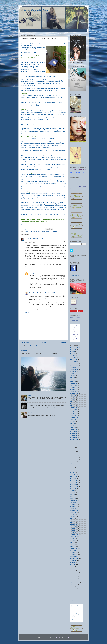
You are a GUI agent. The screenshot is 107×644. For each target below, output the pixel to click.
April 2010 (73, 568)
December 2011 (74, 528)
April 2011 (73, 544)
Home (44, 342)
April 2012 (73, 521)
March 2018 (73, 382)
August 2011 (73, 536)
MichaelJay (59, 638)
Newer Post (25, 342)
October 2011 (74, 532)
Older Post (63, 342)
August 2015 (73, 441)
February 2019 (74, 360)
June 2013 (73, 493)
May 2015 (73, 447)
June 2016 (73, 421)
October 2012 (74, 509)
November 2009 (74, 578)
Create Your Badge (74, 321)
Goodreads (38, 80)
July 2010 (73, 562)
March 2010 (73, 570)
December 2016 (74, 411)
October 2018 (74, 368)
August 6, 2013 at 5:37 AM (37, 239)
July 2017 (73, 398)
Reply (26, 267)
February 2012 (74, 525)
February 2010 (74, 572)
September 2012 (74, 511)
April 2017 (73, 403)
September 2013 (74, 487)
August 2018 (73, 372)
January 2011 (74, 550)
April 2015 (73, 449)
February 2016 (74, 429)
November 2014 (74, 459)
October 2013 (74, 485)
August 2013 (73, 489)
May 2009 (73, 590)
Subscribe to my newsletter (77, 181)
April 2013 (73, 497)
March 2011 (73, 546)
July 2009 (73, 586)
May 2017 (73, 401)
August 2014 (73, 465)
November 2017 (74, 390)
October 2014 (74, 461)
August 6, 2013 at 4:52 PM (48, 293)
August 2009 (73, 584)
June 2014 (73, 469)
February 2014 (74, 477)
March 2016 (73, 427)
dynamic (49, 231)
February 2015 (74, 453)
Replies (28, 270)
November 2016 (74, 413)
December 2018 (74, 364)
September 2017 (74, 394)
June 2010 (73, 564)
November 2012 (74, 507)
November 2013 (74, 483)
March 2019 (73, 358)
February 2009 (74, 596)
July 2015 (73, 443)
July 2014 (73, 467)
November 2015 (74, 435)
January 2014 (74, 479)
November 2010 (74, 554)
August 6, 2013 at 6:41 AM (38, 273)
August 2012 (73, 513)
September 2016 (74, 417)
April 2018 (73, 380)
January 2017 (74, 409)
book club (27, 231)
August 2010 (73, 560)
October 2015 (74, 437)
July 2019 (73, 352)
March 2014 (73, 475)
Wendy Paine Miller (35, 11)
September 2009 (74, 582)
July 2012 (73, 515)
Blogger (70, 638)
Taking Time (24, 351)
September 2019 (74, 348)
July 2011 (73, 538)
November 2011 (74, 530)
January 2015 (74, 455)
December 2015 (74, 433)
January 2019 (74, 362)
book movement (42, 231)
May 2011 (73, 542)
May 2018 (73, 378)
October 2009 (74, 580)
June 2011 (73, 540)
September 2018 (74, 370)
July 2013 (73, 491)
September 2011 (74, 534)
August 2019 (73, 350)
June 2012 (73, 517)
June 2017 (73, 399)
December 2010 (74, 552)
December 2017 (74, 388)
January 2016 (74, 431)
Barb (30, 273)
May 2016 (73, 423)
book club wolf (34, 231)
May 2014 (73, 471)
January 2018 (74, 386)
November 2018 (74, 366)
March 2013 (73, 499)
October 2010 (74, 556)
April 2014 (73, 473)
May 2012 (73, 519)
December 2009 (74, 576)
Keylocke (27, 239)
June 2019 (73, 354)
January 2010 (74, 574)
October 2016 (74, 415)
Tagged (29, 396)
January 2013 (74, 503)
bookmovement (48, 80)
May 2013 (73, 495)
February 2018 (74, 384)
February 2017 (74, 407)
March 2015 (73, 451)
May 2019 (73, 356)
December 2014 (74, 457)
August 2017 (73, 396)
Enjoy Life (30, 412)
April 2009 (73, 592)
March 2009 (73, 594)
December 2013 (74, 481)
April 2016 (73, 425)
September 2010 (74, 558)
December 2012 (74, 505)
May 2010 (73, 566)
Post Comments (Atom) (33, 346)
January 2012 (74, 526)
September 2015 (74, 439)
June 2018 (73, 376)
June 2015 (73, 445)
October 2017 (74, 392)
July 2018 (73, 374)
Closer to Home (31, 404)
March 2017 (73, 405)
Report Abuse (74, 275)
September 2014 (74, 463)
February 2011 (74, 548)
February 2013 (74, 501)
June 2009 (73, 588)
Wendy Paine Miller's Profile (76, 318)
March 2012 (73, 523)
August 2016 (73, 419)
